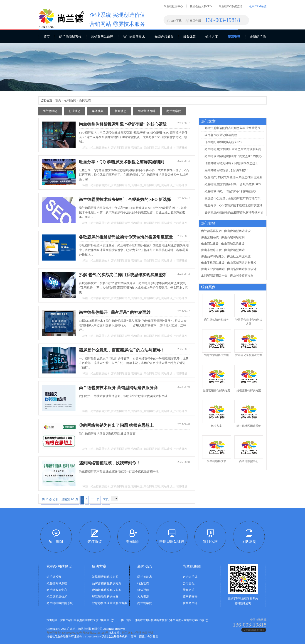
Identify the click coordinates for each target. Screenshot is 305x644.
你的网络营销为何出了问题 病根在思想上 (116, 425)
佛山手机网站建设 (213, 263)
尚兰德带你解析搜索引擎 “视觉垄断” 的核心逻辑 (123, 124)
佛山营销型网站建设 (237, 231)
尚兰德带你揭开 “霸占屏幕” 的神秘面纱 (115, 312)
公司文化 (189, 583)
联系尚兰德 (190, 603)
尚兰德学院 (174, 111)
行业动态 (75, 111)
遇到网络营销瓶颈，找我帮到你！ (110, 463)
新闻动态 (85, 100)
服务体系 (189, 37)
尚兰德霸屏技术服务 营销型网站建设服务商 (118, 388)
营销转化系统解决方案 (107, 590)
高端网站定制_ (152, 148)
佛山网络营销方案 (242, 275)
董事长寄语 (190, 596)
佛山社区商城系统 (239, 256)
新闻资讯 (234, 37)
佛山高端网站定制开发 (242, 263)
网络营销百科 (146, 111)
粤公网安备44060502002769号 (64, 633)
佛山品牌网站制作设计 (242, 269)
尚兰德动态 (50, 111)
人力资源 (143, 596)
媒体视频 (98, 111)
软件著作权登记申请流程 (221, 135)
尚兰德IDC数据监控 (231, 6)
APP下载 (176, 21)
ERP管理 (136, 633)
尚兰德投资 (54, 577)
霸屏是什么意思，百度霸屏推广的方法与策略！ (122, 350)
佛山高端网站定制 (233, 237)
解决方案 (212, 37)
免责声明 (148, 633)
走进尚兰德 (258, 37)
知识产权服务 (164, 37)
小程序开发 (180, 148)
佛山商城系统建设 (233, 244)
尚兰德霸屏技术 (134, 37)
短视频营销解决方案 (105, 577)
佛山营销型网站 (234, 250)
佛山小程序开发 (211, 250)
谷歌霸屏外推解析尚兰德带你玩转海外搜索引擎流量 (126, 237)
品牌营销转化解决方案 (107, 583)
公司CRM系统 (258, 6)
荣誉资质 (189, 590)
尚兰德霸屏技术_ (101, 148)
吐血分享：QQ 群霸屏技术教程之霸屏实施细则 (122, 162)
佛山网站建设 (210, 244)
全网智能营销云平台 (214, 275)
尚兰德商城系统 (70, 37)
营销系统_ (138, 148)
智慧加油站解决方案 (105, 596)
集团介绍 (195, 21)
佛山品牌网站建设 (213, 256)
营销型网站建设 (102, 37)
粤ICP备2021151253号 (96, 633)
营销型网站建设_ (121, 148)
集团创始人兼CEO (201, 6)
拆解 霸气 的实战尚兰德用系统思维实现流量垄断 (123, 275)
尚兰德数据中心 (173, 6)
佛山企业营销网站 (213, 269)
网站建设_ (167, 148)
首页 (47, 37)
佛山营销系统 (210, 237)
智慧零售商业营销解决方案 (110, 603)
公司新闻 (70, 100)
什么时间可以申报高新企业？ (224, 142)
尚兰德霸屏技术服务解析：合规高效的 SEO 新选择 (125, 200)
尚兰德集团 (192, 566)
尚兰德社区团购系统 (60, 603)
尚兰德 (126, 633)
